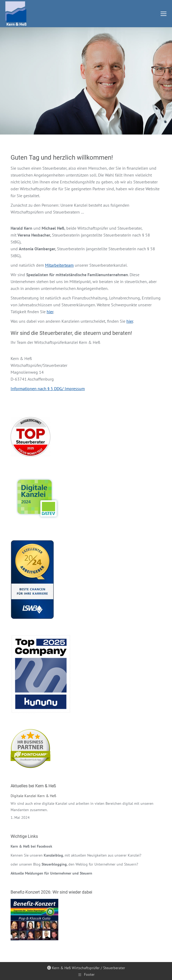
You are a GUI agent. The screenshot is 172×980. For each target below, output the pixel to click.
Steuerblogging (54, 864)
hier (50, 312)
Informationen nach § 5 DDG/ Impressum (48, 389)
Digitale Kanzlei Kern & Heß (33, 796)
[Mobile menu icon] (164, 14)
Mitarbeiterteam (59, 265)
